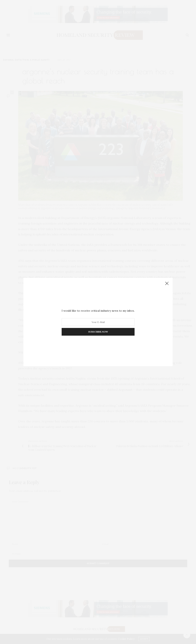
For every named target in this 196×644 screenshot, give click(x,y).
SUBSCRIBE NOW (98, 332)
